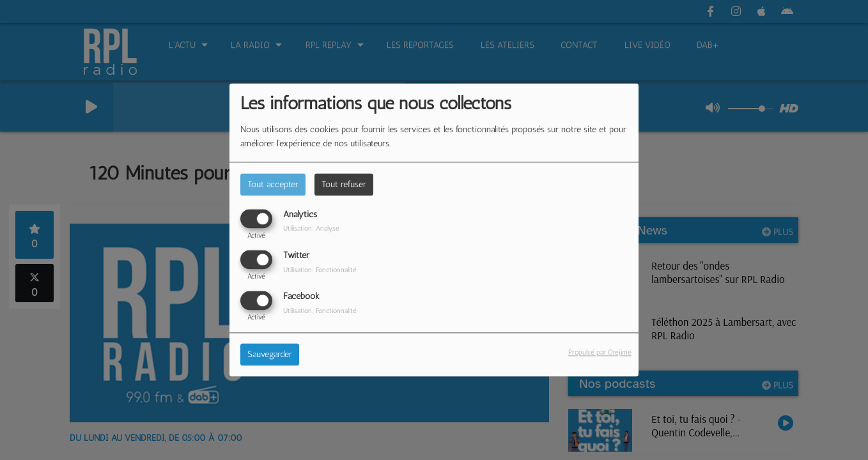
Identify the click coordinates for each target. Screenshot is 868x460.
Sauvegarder (270, 355)
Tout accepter (273, 184)
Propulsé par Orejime (600, 353)
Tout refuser (344, 184)
